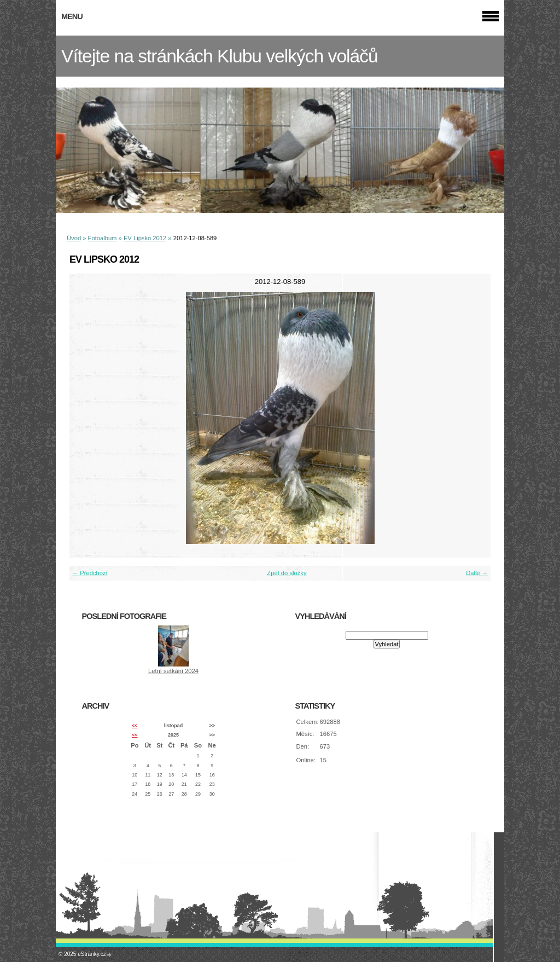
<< (135, 726)
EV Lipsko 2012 (145, 238)
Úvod (74, 238)
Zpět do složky (287, 573)
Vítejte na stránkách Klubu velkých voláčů (220, 56)
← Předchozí (90, 573)
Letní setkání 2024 (173, 671)
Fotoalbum (103, 238)
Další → (477, 573)
